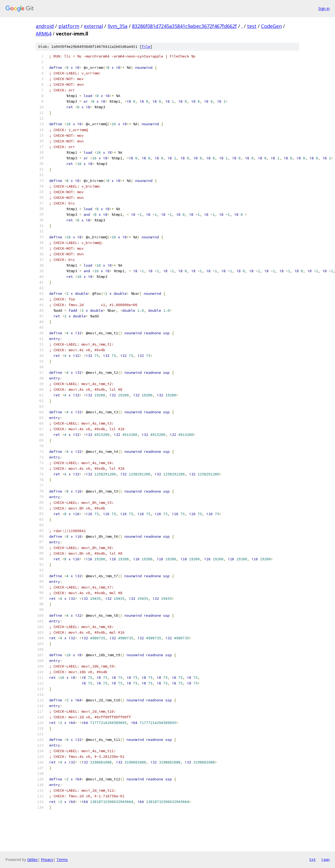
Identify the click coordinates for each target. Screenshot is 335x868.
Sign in (324, 8)
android (45, 26)
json (325, 859)
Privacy (47, 860)
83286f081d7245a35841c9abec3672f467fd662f (184, 26)
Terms (62, 860)
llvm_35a (117, 26)
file (146, 47)
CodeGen (271, 26)
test (252, 26)
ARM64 (44, 34)
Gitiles (32, 860)
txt (312, 859)
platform (69, 26)
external (93, 26)
